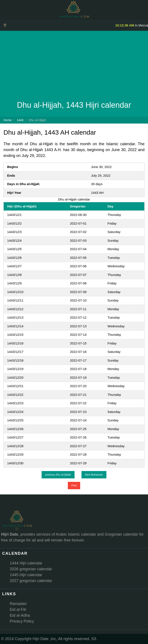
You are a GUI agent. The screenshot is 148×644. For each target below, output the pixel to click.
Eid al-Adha (20, 615)
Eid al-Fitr (18, 610)
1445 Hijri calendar (26, 575)
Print (74, 486)
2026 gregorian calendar (31, 569)
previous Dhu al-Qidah (58, 475)
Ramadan (18, 604)
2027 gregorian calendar (31, 581)
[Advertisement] (74, 67)
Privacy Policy (22, 621)
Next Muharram (94, 475)
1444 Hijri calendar (26, 563)
